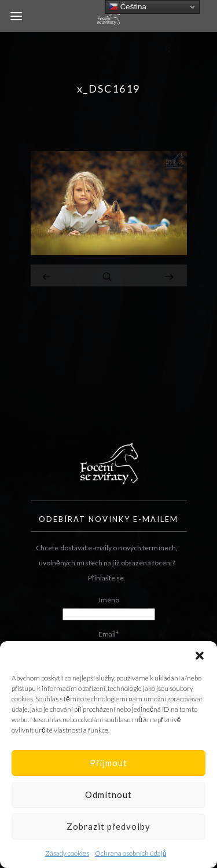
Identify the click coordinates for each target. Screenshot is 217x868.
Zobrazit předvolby (108, 826)
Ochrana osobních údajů (131, 853)
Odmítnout (108, 795)
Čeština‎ (128, 7)
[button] (200, 656)
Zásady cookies (67, 853)
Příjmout (108, 763)
